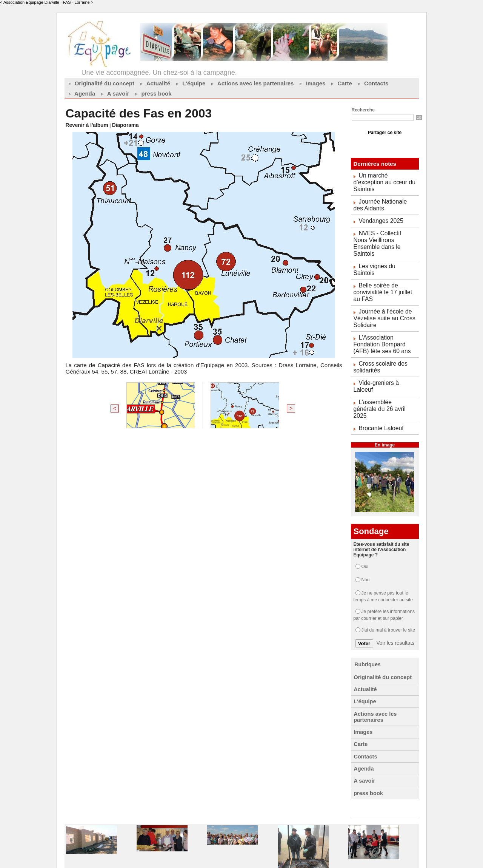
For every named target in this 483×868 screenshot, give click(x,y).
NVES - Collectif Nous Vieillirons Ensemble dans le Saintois (384, 229)
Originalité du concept (101, 83)
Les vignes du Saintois (385, 246)
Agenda (81, 93)
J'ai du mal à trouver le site (388, 578)
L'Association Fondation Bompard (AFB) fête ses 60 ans (384, 312)
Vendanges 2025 (379, 211)
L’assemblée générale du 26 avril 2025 (382, 362)
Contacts (372, 83)
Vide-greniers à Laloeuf (386, 347)
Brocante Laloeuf (379, 377)
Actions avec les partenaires (251, 83)
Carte (341, 83)
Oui (365, 514)
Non (366, 528)
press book (152, 93)
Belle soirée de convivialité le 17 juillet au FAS (383, 264)
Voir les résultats (395, 591)
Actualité (154, 83)
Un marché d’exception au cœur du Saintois (383, 178)
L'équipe (190, 83)
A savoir (114, 93)
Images (311, 83)
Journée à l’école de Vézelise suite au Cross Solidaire (381, 288)
